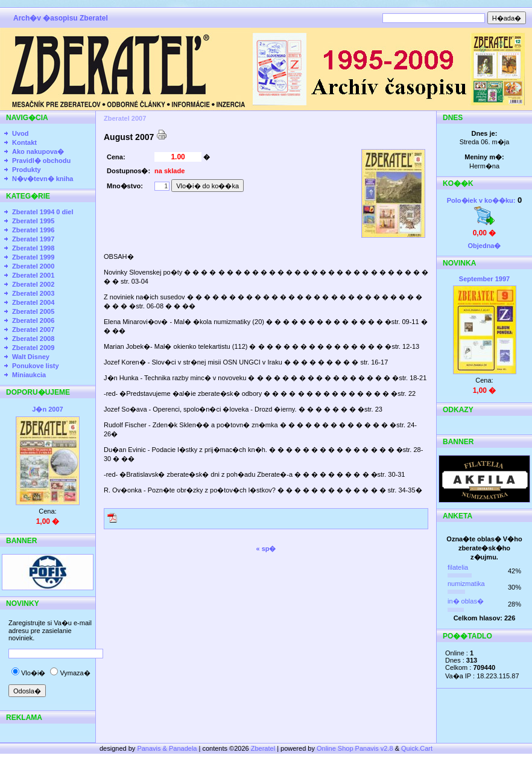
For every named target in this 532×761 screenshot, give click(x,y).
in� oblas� (466, 601)
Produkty (27, 170)
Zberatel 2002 (33, 284)
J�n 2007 (47, 409)
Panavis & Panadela (168, 748)
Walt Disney (31, 357)
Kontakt (24, 142)
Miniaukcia (29, 375)
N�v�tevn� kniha (43, 179)
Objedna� (484, 246)
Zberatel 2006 (33, 320)
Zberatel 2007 (33, 330)
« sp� (266, 549)
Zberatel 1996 (33, 230)
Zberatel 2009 (33, 348)
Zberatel (263, 748)
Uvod (21, 133)
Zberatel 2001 (33, 275)
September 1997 (484, 279)
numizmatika (466, 584)
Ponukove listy (36, 366)
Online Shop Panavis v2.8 (355, 748)
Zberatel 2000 (33, 266)
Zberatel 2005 (33, 311)
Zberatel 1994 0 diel (43, 212)
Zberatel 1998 (33, 248)
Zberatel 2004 (33, 302)
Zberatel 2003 (33, 293)
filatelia (458, 567)
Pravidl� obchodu (41, 161)
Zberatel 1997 (33, 239)
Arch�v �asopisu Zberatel (61, 18)
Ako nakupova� (38, 151)
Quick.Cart (417, 748)
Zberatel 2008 (33, 339)
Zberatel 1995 (33, 221)
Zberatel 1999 (33, 257)
